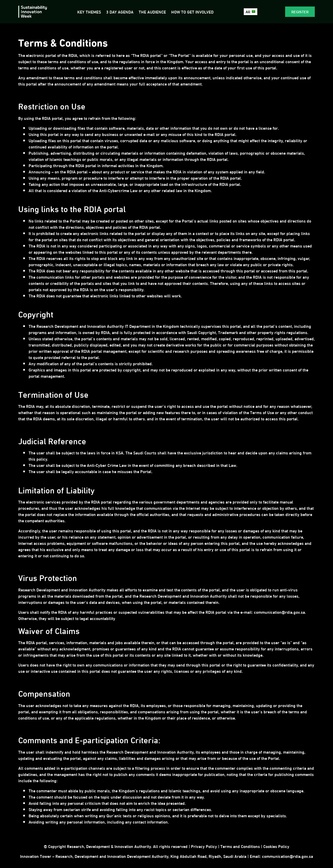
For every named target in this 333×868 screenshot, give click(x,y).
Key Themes (89, 12)
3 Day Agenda (120, 12)
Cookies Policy (276, 846)
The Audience (152, 12)
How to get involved (192, 12)
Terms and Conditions (240, 846)
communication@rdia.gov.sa (287, 856)
